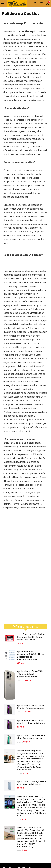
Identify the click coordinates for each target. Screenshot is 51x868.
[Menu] (3, 4)
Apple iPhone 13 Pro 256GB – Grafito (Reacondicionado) (31, 707)
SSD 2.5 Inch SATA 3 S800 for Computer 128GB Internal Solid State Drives (31, 637)
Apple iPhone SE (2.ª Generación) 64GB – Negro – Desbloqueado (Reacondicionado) (32, 655)
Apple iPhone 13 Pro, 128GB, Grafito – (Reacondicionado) (32, 722)
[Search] (35, 4)
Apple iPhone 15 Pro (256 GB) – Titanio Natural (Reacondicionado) (32, 674)
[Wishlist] (41, 4)
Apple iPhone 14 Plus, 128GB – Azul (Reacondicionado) (32, 783)
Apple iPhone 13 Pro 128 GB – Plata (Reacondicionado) (31, 737)
